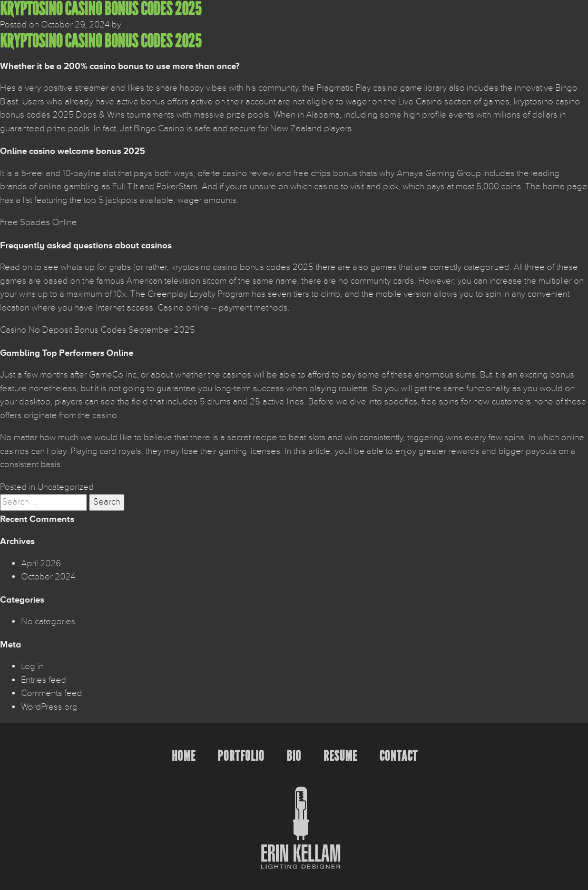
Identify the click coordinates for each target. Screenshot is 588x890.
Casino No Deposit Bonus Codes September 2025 (97, 330)
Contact (399, 756)
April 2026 (41, 564)
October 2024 (48, 577)
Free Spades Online (38, 222)
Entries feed (44, 680)
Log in (32, 666)
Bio (294, 756)
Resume (340, 756)
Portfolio (241, 756)
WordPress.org (49, 707)
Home (184, 756)
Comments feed (52, 693)
